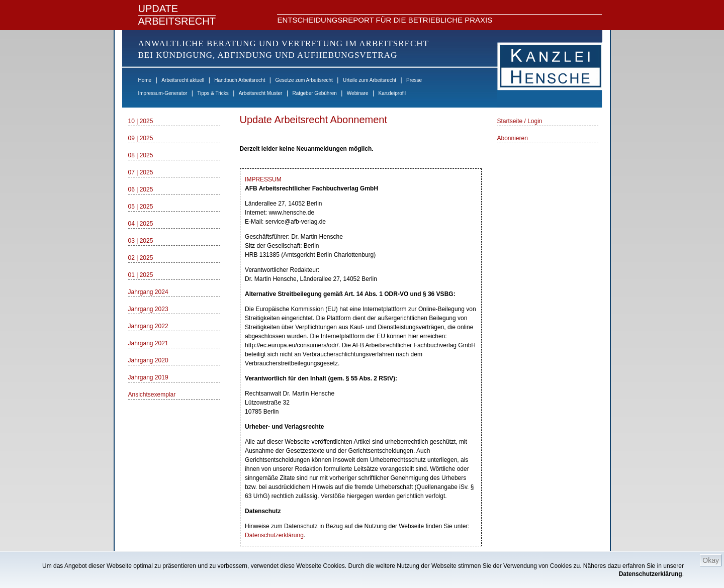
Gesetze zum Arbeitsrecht (304, 80)
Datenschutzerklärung (651, 574)
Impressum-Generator (163, 93)
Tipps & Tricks (213, 93)
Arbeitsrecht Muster (261, 93)
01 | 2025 (141, 275)
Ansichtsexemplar (152, 395)
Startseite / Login (519, 121)
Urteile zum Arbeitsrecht (370, 80)
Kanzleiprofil (392, 93)
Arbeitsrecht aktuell (183, 80)
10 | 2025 (141, 121)
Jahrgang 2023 (148, 309)
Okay (711, 560)
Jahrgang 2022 (148, 326)
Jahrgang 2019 (148, 377)
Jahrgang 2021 (148, 343)
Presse (414, 80)
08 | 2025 (141, 155)
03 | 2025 (141, 241)
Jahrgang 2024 (148, 292)
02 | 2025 (141, 258)
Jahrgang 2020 (148, 360)
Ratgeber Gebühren (314, 93)
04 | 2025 (141, 224)
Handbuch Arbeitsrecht (240, 80)
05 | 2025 (141, 207)
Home (145, 80)
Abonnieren (512, 138)
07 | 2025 (141, 172)
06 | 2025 (141, 189)
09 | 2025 (141, 138)
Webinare (358, 93)
